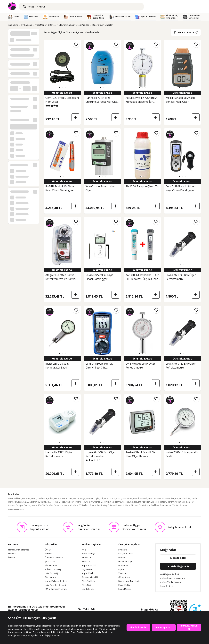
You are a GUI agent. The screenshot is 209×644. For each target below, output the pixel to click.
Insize (64, 505)
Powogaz (18, 502)
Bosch (182, 498)
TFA (49, 502)
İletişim (11, 558)
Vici (108, 502)
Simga (82, 498)
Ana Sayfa (13, 25)
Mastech (143, 498)
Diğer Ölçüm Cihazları (103, 25)
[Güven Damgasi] (195, 610)
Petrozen (146, 502)
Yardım (48, 554)
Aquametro (180, 502)
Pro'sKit (171, 502)
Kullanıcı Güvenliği (53, 569)
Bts (177, 498)
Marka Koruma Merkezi (19, 550)
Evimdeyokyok (30, 505)
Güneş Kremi (124, 577)
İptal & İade (50, 562)
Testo (34, 498)
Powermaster (66, 498)
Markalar (12, 554)
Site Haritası (50, 577)
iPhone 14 (86, 558)
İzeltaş (104, 505)
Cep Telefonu (88, 589)
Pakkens (18, 498)
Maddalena (73, 505)
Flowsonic (120, 505)
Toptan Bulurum (180, 505)
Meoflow (26, 498)
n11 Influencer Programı (56, 589)
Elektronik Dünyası (38, 502)
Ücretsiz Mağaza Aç (178, 566)
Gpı (132, 502)
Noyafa (138, 502)
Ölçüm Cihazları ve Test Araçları (74, 25)
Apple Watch (88, 573)
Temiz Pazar (145, 505)
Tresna (55, 502)
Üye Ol (48, 550)
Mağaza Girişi (178, 558)
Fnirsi (11, 502)
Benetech (155, 502)
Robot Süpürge (89, 554)
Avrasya (120, 498)
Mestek (69, 502)
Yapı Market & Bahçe (46, 25)
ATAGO (41, 505)
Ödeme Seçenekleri (54, 558)
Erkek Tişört (87, 585)
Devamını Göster (16, 510)
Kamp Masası (125, 589)
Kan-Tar (190, 502)
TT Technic (84, 505)
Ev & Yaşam (27, 25)
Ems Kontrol (110, 498)
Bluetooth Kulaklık (90, 577)
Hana (128, 505)
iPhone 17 (123, 558)
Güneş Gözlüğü (125, 562)
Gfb (102, 498)
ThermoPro (95, 505)
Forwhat (49, 505)
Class (103, 502)
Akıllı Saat (86, 562)
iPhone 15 (123, 550)
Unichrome (42, 498)
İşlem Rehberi (51, 566)
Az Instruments (93, 502)
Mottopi (135, 505)
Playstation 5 (88, 569)
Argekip (126, 502)
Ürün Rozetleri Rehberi (55, 585)
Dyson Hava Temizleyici (129, 581)
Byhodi (161, 498)
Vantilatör (123, 573)
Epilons (111, 505)
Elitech (163, 502)
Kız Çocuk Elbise (126, 554)
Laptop (122, 569)
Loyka (97, 498)
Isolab (194, 498)
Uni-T (11, 498)
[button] (59, 88)
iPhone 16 (123, 566)
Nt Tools (128, 498)
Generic (57, 505)
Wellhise (155, 505)
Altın (84, 550)
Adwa (51, 498)
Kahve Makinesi (125, 585)
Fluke (188, 498)
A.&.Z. (26, 502)
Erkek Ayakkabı (88, 581)
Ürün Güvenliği (52, 573)
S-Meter (90, 498)
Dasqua (19, 505)
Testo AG (152, 498)
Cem (112, 502)
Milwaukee (170, 498)
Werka (76, 498)
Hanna (118, 502)
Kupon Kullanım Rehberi (56, 581)
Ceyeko (12, 505)
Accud (136, 498)
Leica (57, 498)
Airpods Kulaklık (89, 566)
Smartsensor (166, 505)
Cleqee (62, 502)
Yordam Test (79, 502)
